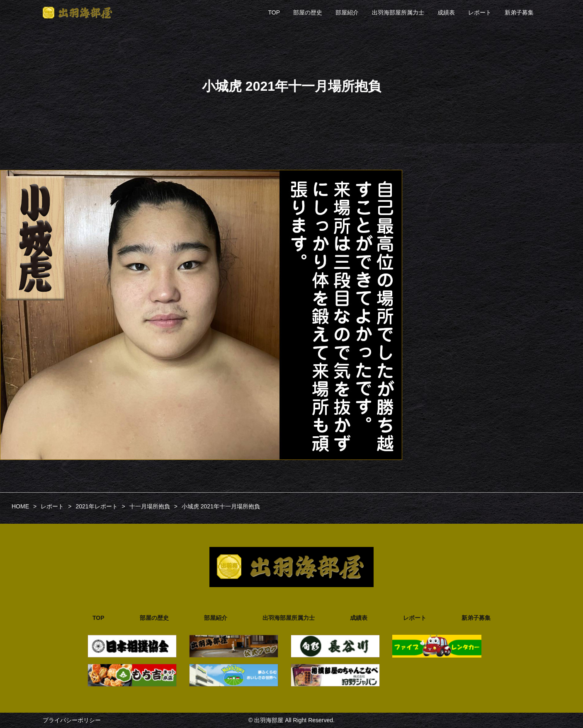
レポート (480, 12)
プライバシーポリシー (72, 720)
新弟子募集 (519, 12)
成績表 (446, 12)
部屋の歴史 (308, 12)
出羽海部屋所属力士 (398, 12)
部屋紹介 (347, 12)
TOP (274, 12)
